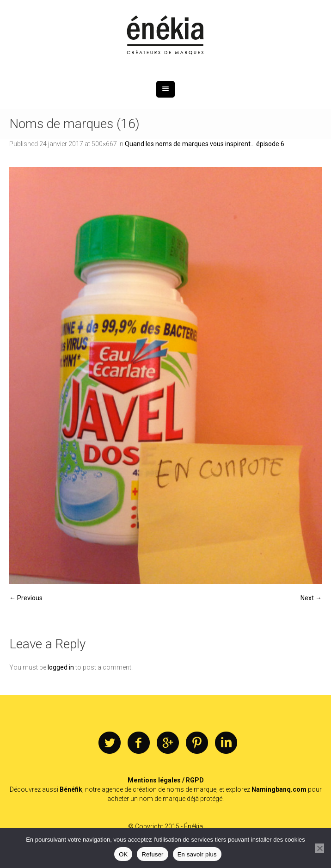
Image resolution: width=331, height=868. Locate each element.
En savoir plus (197, 854)
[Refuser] (319, 848)
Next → (311, 598)
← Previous (26, 598)
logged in (61, 667)
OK (123, 854)
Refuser (152, 854)
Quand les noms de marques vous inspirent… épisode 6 (205, 144)
